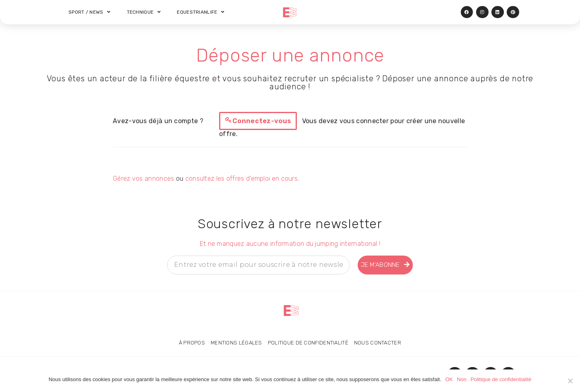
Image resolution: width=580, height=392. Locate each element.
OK (449, 379)
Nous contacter (378, 343)
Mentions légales (236, 343)
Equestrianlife (201, 12)
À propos (192, 343)
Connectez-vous (262, 121)
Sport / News (90, 12)
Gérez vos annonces (143, 178)
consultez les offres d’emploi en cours (241, 178)
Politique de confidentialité (308, 343)
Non (462, 379)
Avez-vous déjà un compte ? (158, 121)
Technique (144, 12)
